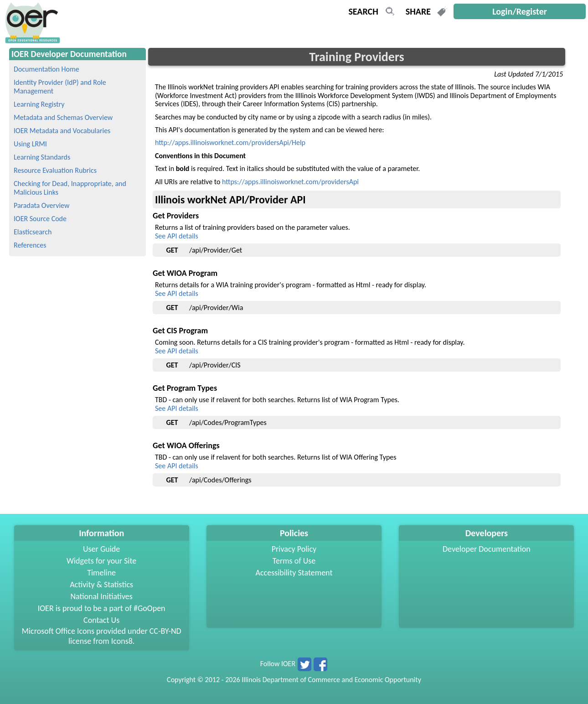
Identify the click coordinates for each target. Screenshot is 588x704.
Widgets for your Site (101, 561)
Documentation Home (46, 69)
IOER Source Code (40, 219)
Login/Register (520, 11)
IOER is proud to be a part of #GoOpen (102, 608)
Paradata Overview (41, 205)
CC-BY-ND (165, 631)
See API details (177, 236)
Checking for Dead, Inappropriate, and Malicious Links (70, 188)
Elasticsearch (33, 232)
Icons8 (122, 641)
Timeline (101, 573)
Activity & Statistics (101, 585)
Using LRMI (30, 144)
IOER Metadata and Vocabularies (62, 131)
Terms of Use (294, 561)
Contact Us (101, 620)
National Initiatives (101, 596)
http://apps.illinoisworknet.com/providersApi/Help (230, 142)
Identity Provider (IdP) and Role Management (60, 87)
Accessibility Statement (294, 573)
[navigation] (31, 41)
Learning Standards (42, 157)
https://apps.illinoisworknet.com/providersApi (290, 182)
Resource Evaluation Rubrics (55, 170)
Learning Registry (39, 104)
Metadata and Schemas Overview (63, 117)
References (30, 245)
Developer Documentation (487, 549)
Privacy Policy (294, 549)
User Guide (101, 549)
